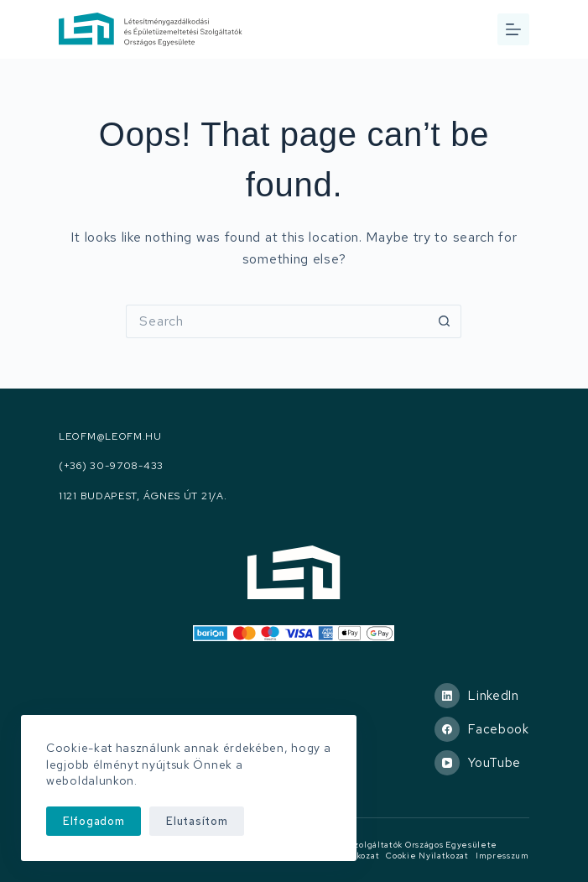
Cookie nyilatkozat (427, 856)
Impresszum (502, 856)
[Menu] (513, 29)
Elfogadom (94, 821)
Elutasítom (197, 821)
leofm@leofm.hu (110, 437)
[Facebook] (482, 729)
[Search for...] (277, 321)
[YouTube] (482, 763)
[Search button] (445, 321)
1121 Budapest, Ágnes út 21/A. (143, 496)
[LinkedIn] (482, 696)
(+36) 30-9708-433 (111, 466)
